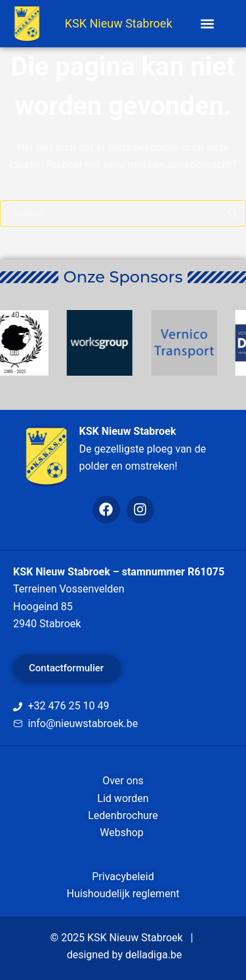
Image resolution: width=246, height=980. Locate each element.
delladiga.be (154, 955)
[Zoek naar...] (110, 213)
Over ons (123, 781)
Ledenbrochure (123, 815)
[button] (208, 24)
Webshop (123, 833)
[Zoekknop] (233, 213)
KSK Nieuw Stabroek (119, 23)
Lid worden (123, 798)
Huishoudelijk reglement (123, 894)
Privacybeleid (123, 877)
